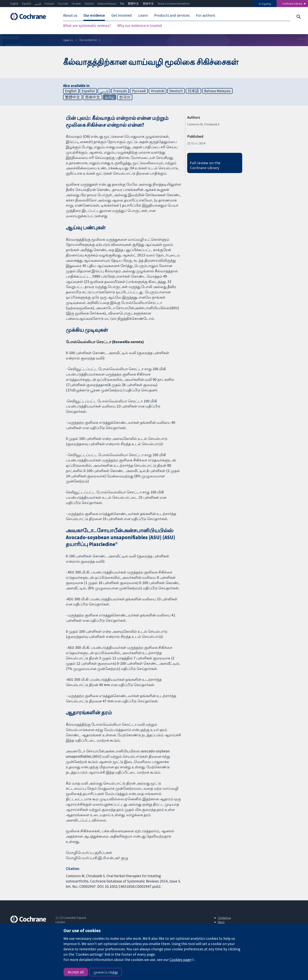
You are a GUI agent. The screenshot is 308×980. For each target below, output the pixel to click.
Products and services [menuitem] (172, 15)
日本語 (193, 91)
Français (49, 4)
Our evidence (88, 40)
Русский (63, 4)
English (14, 4)
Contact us (224, 918)
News (221, 922)
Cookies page (180, 960)
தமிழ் (110, 97)
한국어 (125, 97)
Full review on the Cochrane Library (205, 165)
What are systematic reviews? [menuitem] (87, 26)
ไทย (122, 4)
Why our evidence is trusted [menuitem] (140, 26)
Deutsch (89, 4)
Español (27, 4)
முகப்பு (68, 40)
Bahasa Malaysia (107, 4)
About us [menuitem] (70, 15)
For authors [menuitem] (206, 15)
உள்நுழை (265, 4)
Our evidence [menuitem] (94, 15)
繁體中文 (133, 4)
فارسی (38, 4)
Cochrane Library (292, 4)
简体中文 (148, 4)
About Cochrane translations (174, 4)
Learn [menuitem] (143, 15)
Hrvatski (76, 4)
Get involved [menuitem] (122, 15)
